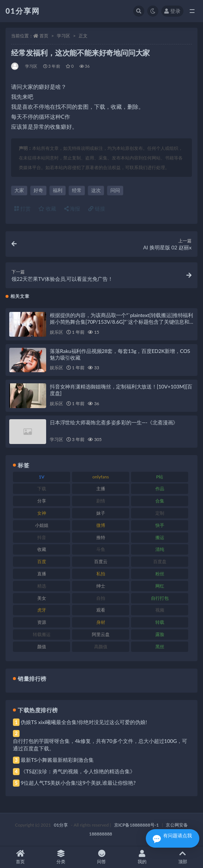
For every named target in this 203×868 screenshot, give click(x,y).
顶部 (183, 857)
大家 (19, 190)
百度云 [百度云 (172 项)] (101, 561)
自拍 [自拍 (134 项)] (101, 598)
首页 (44, 36)
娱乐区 (56, 332)
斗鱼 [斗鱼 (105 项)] (101, 549)
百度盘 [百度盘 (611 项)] (160, 561)
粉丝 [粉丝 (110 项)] (160, 574)
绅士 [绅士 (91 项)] (101, 586)
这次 (96, 190)
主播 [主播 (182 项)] (101, 489)
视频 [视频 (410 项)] (160, 610)
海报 (72, 208)
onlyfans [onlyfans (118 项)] (101, 477)
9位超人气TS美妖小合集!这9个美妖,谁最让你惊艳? (78, 783)
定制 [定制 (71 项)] (160, 513)
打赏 (23, 208)
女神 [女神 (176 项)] (42, 513)
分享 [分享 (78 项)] (42, 501)
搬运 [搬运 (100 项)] (160, 537)
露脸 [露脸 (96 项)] (160, 634)
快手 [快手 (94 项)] (160, 525)
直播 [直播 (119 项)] (42, 574)
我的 (142, 857)
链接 (97, 208)
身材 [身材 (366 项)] (101, 622)
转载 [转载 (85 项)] (160, 622)
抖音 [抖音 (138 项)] (42, 537)
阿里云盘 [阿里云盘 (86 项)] (101, 634)
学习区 (63, 36)
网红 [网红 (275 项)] (160, 586)
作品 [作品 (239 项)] (160, 489)
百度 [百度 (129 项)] (42, 561)
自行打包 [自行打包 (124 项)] (160, 598)
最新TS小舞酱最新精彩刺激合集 (57, 760)
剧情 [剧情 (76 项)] (101, 501)
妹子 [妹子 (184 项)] (101, 513)
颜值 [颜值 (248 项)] (42, 647)
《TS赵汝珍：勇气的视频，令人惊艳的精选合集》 (78, 771)
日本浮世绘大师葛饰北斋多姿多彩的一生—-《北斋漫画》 (114, 422)
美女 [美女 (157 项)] (42, 598)
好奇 (38, 190)
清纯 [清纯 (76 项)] (160, 549)
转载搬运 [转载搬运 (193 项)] (42, 634)
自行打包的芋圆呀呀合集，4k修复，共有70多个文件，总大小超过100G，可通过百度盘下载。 (100, 745)
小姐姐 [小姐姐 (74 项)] (42, 525)
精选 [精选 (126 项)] (42, 586)
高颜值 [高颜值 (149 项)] (101, 647)
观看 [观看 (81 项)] (101, 610)
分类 (61, 857)
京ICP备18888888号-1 (137, 825)
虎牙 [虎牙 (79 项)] (42, 610)
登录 (172, 11)
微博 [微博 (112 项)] (101, 525)
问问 (115, 190)
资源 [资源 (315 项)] (42, 622)
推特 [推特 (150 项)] (101, 537)
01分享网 (23, 11)
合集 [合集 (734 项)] (160, 501)
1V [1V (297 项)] (42, 477)
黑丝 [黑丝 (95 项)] (160, 647)
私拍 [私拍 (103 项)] (101, 574)
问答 (101, 857)
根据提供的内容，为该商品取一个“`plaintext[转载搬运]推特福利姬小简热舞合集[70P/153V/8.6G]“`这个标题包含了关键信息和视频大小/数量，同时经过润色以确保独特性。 (121, 322)
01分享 (61, 825)
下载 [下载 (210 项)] (42, 489)
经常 (77, 190)
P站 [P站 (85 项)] (160, 477)
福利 (58, 190)
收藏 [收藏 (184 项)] (42, 549)
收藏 (47, 208)
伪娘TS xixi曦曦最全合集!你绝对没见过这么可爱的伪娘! (84, 722)
